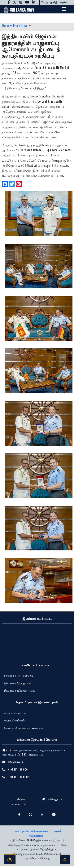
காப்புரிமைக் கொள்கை (32, 831)
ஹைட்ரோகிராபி (15, 720)
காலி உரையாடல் (15, 713)
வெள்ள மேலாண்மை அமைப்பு (24, 728)
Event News (21, 26)
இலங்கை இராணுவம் (18, 683)
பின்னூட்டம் (54, 799)
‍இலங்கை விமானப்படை (20, 690)
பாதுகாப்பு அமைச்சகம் (19, 675)
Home (6, 26)
